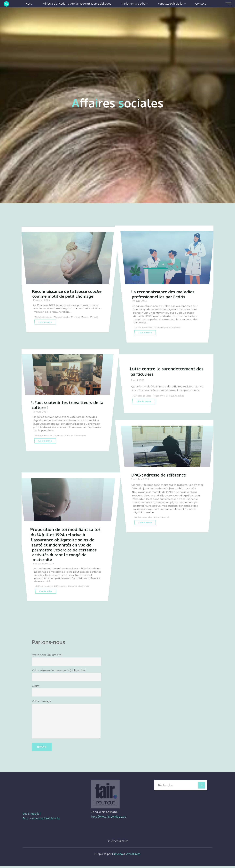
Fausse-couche (64, 316)
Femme (79, 316)
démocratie (63, 596)
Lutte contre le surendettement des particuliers (165, 371)
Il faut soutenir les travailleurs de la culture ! (67, 416)
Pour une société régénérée (41, 821)
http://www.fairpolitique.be (109, 819)
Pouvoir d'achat (178, 396)
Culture (72, 446)
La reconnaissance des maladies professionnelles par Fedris (165, 288)
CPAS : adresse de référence (161, 486)
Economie (84, 446)
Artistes (61, 446)
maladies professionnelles (170, 322)
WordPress (133, 856)
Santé (90, 316)
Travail (39, 320)
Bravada (117, 856)
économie (161, 396)
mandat (75, 596)
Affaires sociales (45, 316)
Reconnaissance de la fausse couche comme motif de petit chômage (62, 290)
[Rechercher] (202, 787)
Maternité (88, 596)
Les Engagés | (32, 816)
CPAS (159, 527)
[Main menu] (226, 4)
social (168, 527)
